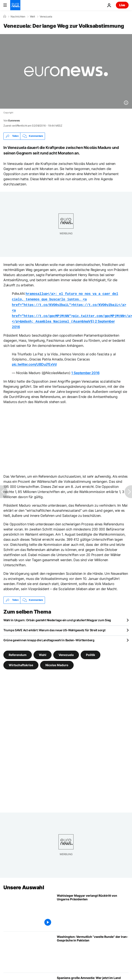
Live (122, 5)
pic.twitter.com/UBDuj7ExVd (34, 362)
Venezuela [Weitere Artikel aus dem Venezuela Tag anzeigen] (66, 652)
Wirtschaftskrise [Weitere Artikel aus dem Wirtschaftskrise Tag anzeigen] (21, 662)
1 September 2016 (85, 370)
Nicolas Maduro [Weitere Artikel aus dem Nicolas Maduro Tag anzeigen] (57, 662)
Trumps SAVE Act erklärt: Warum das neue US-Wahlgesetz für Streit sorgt (54, 628)
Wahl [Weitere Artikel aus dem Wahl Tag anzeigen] (43, 652)
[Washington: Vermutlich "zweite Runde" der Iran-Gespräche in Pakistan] (93, 950)
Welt (32, 17)
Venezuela (46, 17)
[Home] (5, 16)
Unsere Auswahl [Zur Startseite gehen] (24, 885)
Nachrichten (18, 17)
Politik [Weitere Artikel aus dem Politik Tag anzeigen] (91, 652)
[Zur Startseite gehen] (15, 5)
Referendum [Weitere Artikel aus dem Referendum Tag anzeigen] (18, 652)
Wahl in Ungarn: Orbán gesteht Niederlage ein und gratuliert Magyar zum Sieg (57, 618)
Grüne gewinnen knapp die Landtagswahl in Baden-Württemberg (49, 638)
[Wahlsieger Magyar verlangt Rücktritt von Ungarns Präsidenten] (93, 908)
